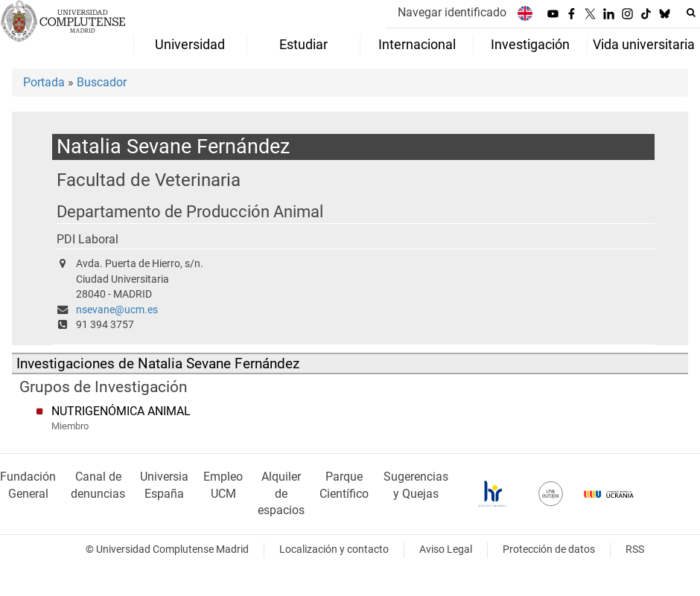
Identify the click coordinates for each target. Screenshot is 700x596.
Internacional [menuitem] (417, 45)
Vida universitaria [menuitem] (644, 45)
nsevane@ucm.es (117, 310)
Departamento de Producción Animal (190, 212)
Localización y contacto (334, 549)
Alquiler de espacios (281, 494)
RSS (635, 549)
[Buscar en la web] (691, 13)
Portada (44, 82)
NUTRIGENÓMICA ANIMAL (121, 411)
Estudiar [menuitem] (303, 45)
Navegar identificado (452, 12)
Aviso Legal (446, 549)
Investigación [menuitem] (530, 45)
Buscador (102, 82)
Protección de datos (549, 549)
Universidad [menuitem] (190, 45)
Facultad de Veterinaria (149, 180)
